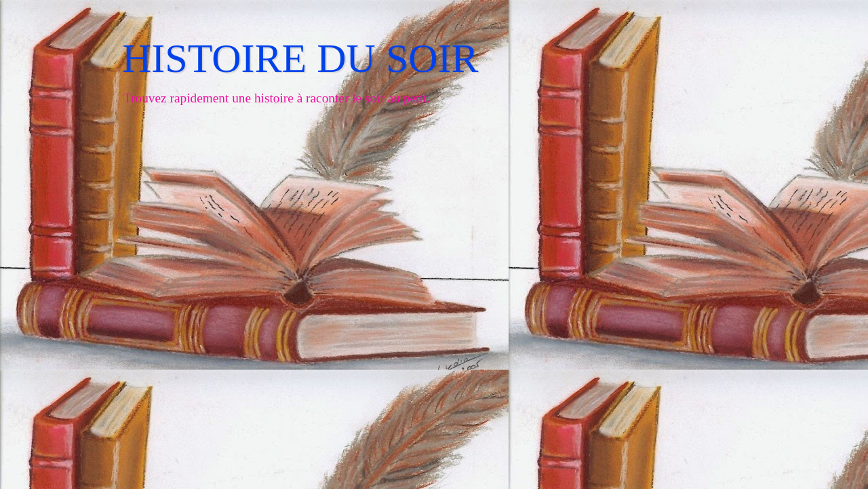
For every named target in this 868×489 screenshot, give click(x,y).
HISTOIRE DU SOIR (300, 58)
